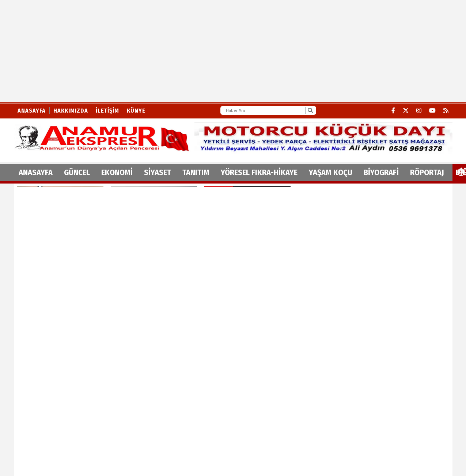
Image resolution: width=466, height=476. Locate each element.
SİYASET (158, 172)
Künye (136, 111)
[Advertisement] (187, 51)
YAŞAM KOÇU (331, 172)
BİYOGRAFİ (381, 172)
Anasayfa (32, 111)
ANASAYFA (36, 172)
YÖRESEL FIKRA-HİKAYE (259, 172)
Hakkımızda (71, 111)
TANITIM (196, 172)
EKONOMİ (117, 172)
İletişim (107, 111)
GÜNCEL (77, 172)
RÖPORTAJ (427, 172)
